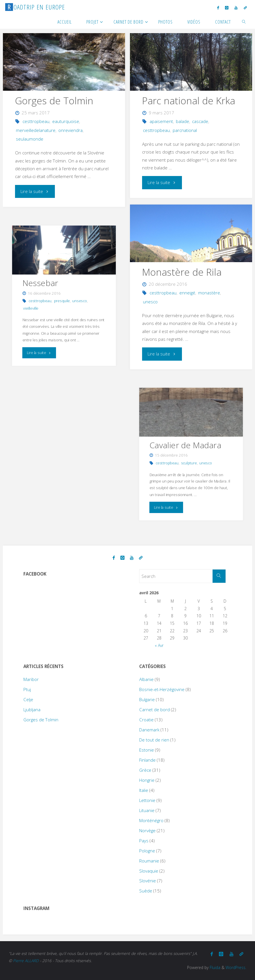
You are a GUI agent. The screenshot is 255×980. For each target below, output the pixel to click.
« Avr (159, 645)
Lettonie (147, 800)
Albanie (146, 679)
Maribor (31, 679)
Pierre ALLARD (26, 961)
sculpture (189, 462)
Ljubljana (32, 710)
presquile (62, 301)
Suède (146, 891)
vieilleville (31, 308)
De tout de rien (154, 740)
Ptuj (27, 689)
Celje (28, 699)
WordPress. (236, 967)
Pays (144, 841)
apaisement (161, 121)
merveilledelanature (36, 130)
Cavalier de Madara (185, 445)
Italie (144, 790)
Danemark (149, 730)
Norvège (147, 830)
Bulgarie (147, 699)
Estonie (147, 750)
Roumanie (149, 861)
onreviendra (70, 130)
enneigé (187, 293)
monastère (209, 293)
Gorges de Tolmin (54, 101)
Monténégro (151, 820)
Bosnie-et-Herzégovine (162, 689)
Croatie (146, 720)
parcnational (185, 130)
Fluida (214, 967)
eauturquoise (66, 121)
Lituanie (147, 810)
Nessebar (40, 283)
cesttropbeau (36, 121)
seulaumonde (30, 139)
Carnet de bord (155, 710)
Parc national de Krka (189, 101)
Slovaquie (149, 871)
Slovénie (148, 881)
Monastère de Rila (182, 272)
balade (183, 121)
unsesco (80, 301)
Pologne (147, 851)
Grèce (145, 770)
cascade (200, 121)
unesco (150, 302)
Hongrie (147, 780)
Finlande (147, 760)
